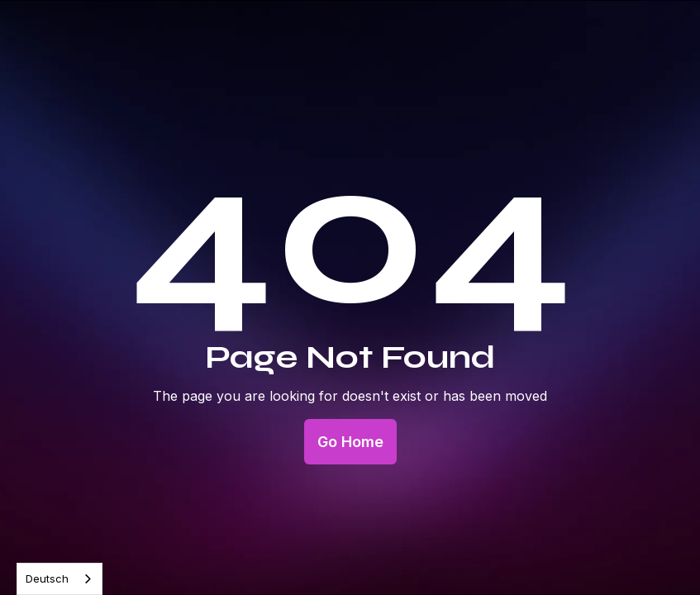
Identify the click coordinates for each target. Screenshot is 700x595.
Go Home (350, 442)
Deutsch (47, 578)
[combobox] (60, 579)
